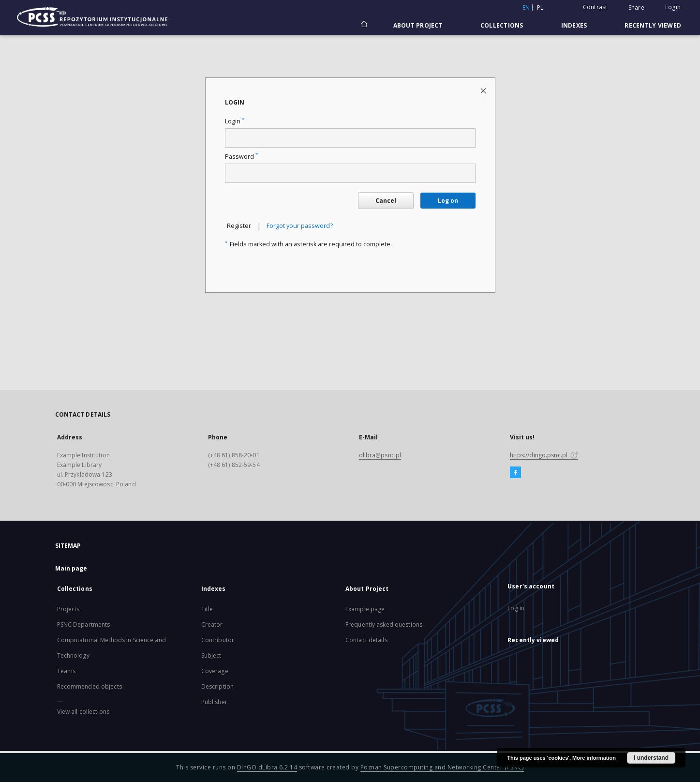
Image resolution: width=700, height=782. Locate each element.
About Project (418, 25)
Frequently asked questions (384, 624)
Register (239, 226)
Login (673, 7)
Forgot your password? (300, 226)
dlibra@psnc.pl (380, 455)
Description (217, 686)
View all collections (83, 712)
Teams (67, 671)
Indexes (574, 25)
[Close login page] (484, 90)
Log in (516, 608)
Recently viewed (653, 25)
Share (636, 8)
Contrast (595, 7)
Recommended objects (89, 686)
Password (241, 157)
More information (594, 758)
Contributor (218, 640)
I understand (651, 758)
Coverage (215, 671)
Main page (71, 568)
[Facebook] (515, 473)
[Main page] (364, 25)
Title (207, 609)
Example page (365, 609)
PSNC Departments (84, 624)
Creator (212, 624)
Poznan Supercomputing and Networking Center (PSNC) (442, 767)
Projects (68, 609)
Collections (502, 25)
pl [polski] (540, 8)
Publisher (214, 702)
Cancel (386, 201)
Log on (448, 201)
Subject (211, 655)
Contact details (366, 640)
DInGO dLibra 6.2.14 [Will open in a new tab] (267, 767)
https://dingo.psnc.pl (544, 455)
